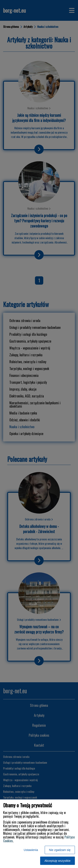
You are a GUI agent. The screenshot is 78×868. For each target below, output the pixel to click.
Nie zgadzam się (60, 850)
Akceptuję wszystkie (58, 861)
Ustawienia (31, 850)
